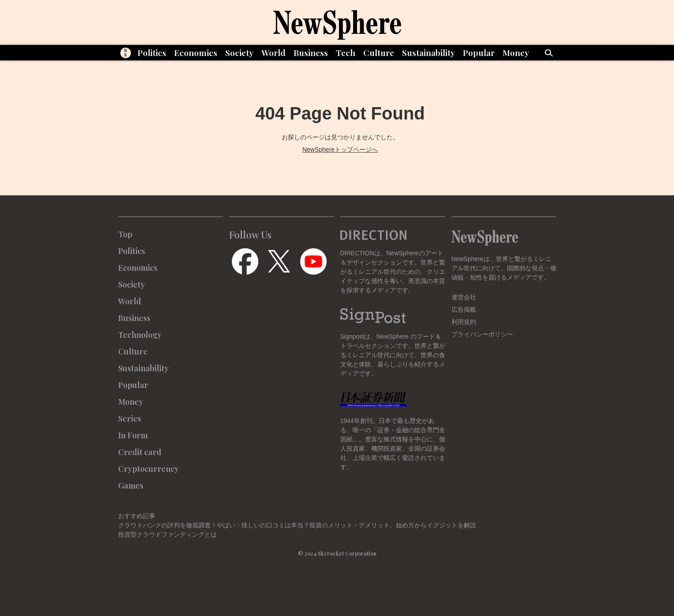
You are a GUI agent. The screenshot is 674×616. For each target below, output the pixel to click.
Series (130, 418)
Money (516, 52)
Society (239, 52)
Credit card (140, 452)
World (274, 52)
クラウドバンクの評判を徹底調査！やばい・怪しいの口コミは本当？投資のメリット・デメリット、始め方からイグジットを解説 (297, 525)
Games (131, 485)
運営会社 (464, 297)
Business (311, 52)
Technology (140, 335)
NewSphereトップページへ (340, 149)
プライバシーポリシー (482, 334)
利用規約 (464, 322)
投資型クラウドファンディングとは (168, 534)
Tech (346, 52)
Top (125, 234)
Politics (152, 52)
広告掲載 (464, 310)
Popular (479, 52)
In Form (133, 435)
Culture (379, 52)
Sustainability (428, 52)
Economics (196, 52)
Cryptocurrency (149, 469)
